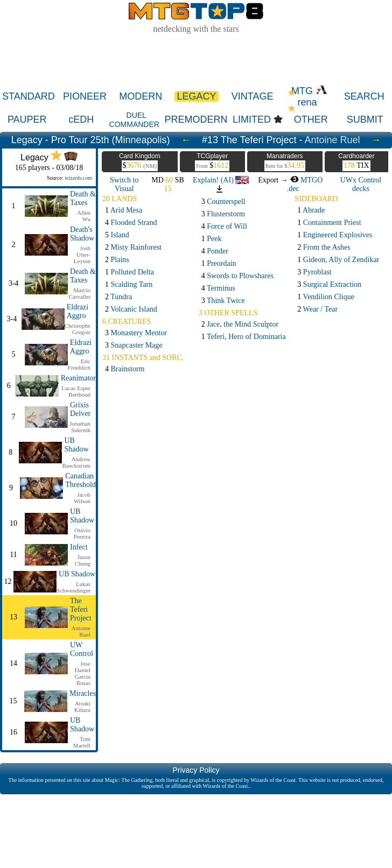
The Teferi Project (81, 609)
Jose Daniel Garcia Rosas (83, 673)
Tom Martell (82, 742)
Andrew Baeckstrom (76, 462)
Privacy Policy (196, 770)
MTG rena (309, 97)
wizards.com (78, 178)
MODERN (141, 96)
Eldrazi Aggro (78, 311)
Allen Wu (84, 216)
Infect (79, 547)
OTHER (311, 119)
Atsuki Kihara (82, 707)
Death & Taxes (83, 198)
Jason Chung (83, 560)
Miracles (83, 693)
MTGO (306, 180)
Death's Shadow (82, 234)
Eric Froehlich (79, 364)
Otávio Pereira (82, 533)
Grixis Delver (80, 409)
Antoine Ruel (332, 140)
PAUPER (27, 119)
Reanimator (78, 378)
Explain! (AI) (221, 180)
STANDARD (29, 96)
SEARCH (364, 96)
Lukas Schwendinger (73, 587)
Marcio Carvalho (80, 293)
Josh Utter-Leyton (82, 255)
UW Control (82, 649)
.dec (293, 189)
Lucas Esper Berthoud (76, 391)
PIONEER (85, 96)
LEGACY (196, 96)
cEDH (81, 119)
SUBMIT (365, 119)
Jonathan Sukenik (80, 427)
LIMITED (252, 119)
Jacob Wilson (82, 498)
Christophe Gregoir (78, 329)
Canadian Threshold (80, 480)
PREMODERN (196, 119)
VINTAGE (253, 96)
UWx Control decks (361, 184)
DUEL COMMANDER (134, 120)
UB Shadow (76, 445)
